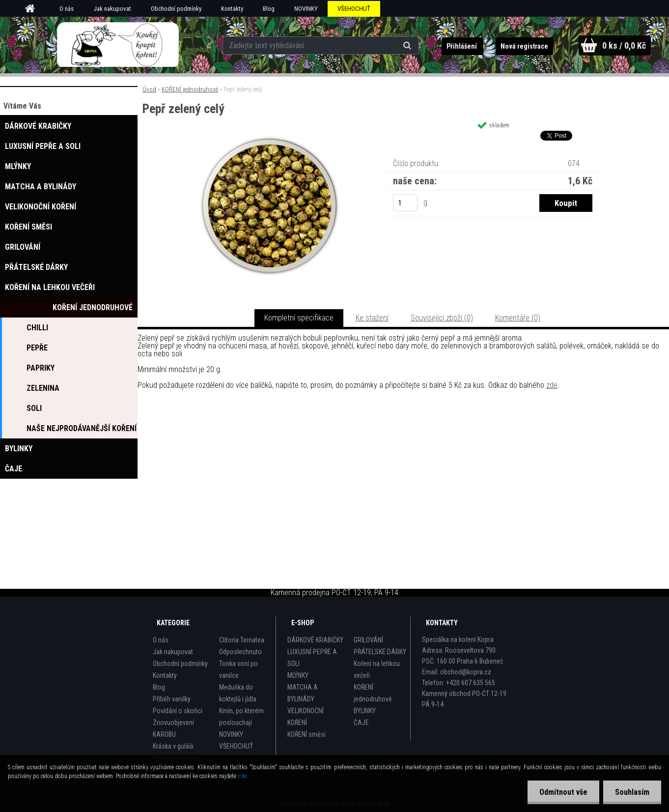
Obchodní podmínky (176, 9)
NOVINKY (306, 9)
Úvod (149, 89)
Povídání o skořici (178, 711)
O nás (67, 9)
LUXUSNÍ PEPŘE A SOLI (312, 658)
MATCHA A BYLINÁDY (303, 693)
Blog (269, 9)
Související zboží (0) (442, 318)
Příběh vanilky (172, 699)
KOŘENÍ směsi (307, 734)
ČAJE (361, 723)
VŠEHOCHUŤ (354, 9)
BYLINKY (365, 711)
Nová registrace (523, 46)
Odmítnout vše (562, 792)
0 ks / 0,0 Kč (624, 45)
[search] (407, 45)
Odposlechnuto (240, 652)
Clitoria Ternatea (242, 640)
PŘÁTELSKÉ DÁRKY (380, 652)
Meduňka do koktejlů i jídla (238, 693)
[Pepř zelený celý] (270, 138)
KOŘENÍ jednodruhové (190, 89)
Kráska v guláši (173, 746)
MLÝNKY (298, 675)
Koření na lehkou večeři (377, 669)
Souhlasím (632, 792)
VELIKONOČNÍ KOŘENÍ (306, 717)
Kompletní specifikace (299, 318)
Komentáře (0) (518, 318)
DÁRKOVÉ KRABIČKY (315, 640)
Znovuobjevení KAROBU (173, 728)
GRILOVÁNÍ (368, 640)
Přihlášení (461, 46)
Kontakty (232, 9)
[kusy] (405, 203)
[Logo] (118, 45)
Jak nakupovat (112, 9)
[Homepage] (33, 9)
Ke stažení (372, 318)
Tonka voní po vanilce (238, 669)
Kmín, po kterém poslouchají (241, 717)
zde (552, 385)
